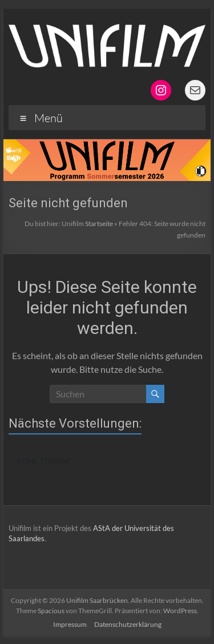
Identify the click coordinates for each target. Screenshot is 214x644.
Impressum (70, 624)
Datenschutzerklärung (128, 624)
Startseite (99, 224)
